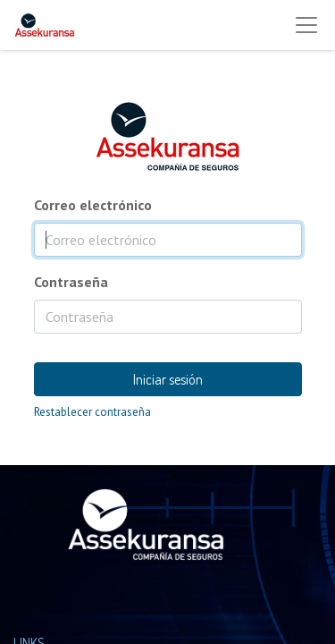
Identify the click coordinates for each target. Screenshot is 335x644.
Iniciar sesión (168, 379)
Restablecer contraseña (92, 412)
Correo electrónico (93, 205)
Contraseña (71, 282)
